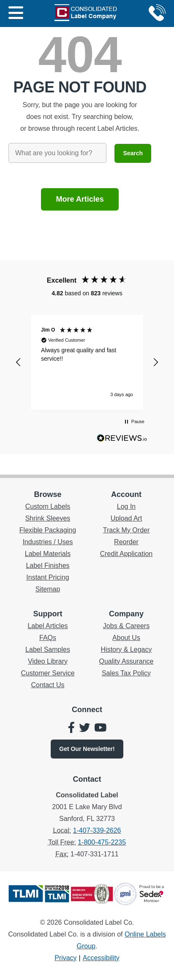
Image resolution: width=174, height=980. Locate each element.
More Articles (80, 199)
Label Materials (48, 554)
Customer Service (48, 673)
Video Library (48, 661)
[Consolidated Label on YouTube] (100, 729)
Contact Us (48, 685)
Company (126, 614)
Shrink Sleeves (48, 518)
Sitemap (48, 589)
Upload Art (126, 518)
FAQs (48, 638)
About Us (126, 638)
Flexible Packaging (48, 530)
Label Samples (48, 649)
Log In (126, 506)
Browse (48, 494)
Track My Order (126, 530)
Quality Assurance (126, 661)
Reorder (126, 542)
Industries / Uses (48, 542)
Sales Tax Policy (126, 673)
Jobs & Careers (126, 626)
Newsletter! (87, 749)
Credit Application (126, 554)
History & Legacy (126, 649)
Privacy (65, 958)
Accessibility (101, 958)
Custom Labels (48, 506)
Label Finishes (48, 566)
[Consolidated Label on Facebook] (71, 729)
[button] (19, 362)
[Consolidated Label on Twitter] (84, 729)
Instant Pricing (48, 577)
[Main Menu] (16, 13)
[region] (87, 362)
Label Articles (48, 626)
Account (126, 494)
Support (48, 614)
